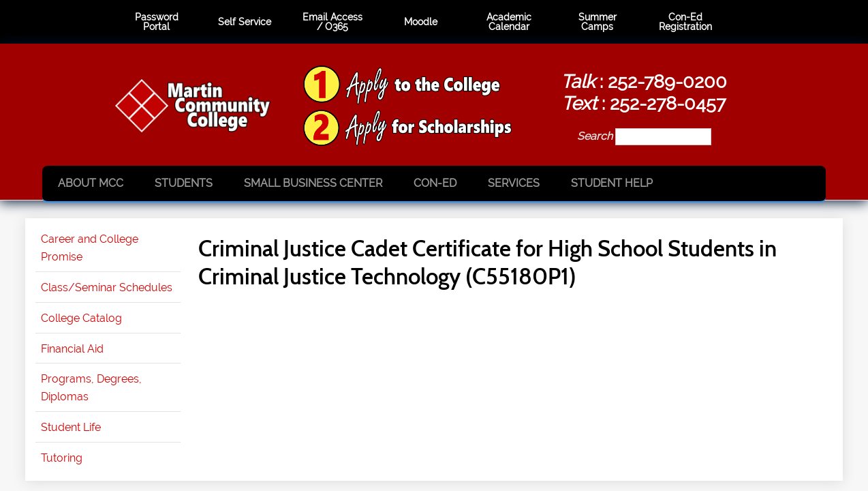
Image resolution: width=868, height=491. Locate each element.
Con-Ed (435, 183)
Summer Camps (598, 22)
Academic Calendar (509, 22)
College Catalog (81, 318)
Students (184, 183)
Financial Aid (72, 349)
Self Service (245, 22)
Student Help (612, 183)
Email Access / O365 (332, 22)
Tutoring (62, 458)
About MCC (91, 183)
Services (514, 183)
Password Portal (157, 22)
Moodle (421, 22)
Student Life (71, 427)
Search (596, 136)
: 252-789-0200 (644, 81)
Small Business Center (313, 183)
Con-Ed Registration (685, 22)
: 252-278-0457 (644, 103)
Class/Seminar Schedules (107, 287)
